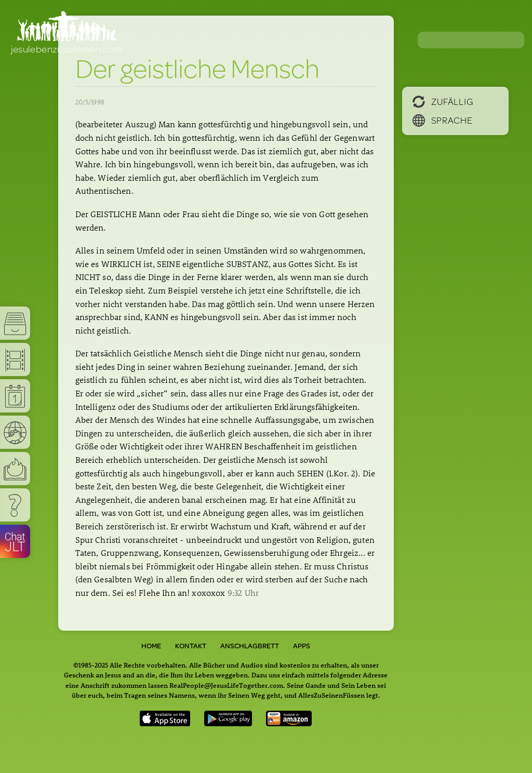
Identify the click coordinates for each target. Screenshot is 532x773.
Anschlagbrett (250, 646)
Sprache (443, 120)
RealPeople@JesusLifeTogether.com (226, 685)
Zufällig (443, 101)
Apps (302, 646)
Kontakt (191, 646)
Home (151, 646)
